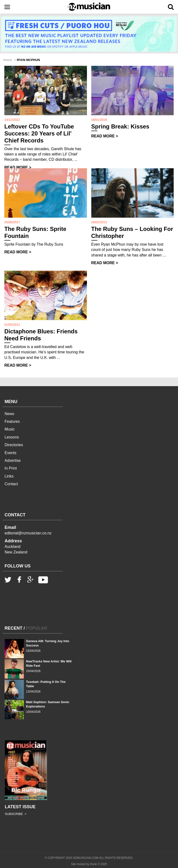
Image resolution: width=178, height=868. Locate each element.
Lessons (12, 437)
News (9, 414)
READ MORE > (18, 167)
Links (9, 476)
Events (10, 453)
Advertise (13, 461)
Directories (14, 445)
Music (10, 429)
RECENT (13, 628)
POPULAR (37, 628)
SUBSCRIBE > (16, 814)
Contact (11, 484)
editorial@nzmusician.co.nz (28, 533)
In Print (11, 468)
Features (12, 421)
